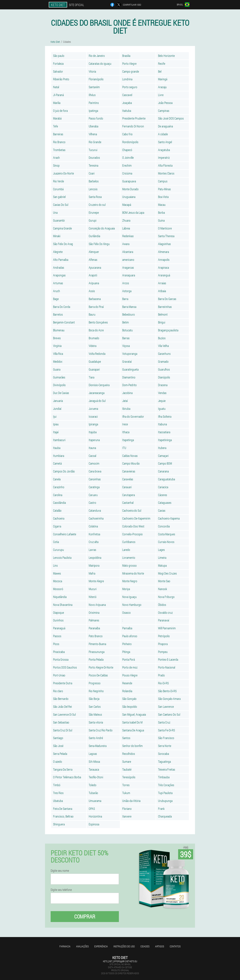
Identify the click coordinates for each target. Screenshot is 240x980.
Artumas (58, 283)
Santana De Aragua (133, 730)
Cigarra (57, 526)
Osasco (126, 613)
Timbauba (164, 777)
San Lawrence (166, 707)
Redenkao (128, 236)
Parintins (94, 103)
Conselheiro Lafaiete (65, 534)
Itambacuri (59, 440)
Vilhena (93, 134)
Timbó (57, 785)
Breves (57, 338)
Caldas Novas (130, 456)
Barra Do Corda (62, 307)
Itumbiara (59, 456)
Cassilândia (59, 503)
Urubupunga (165, 801)
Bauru (92, 314)
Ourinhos (58, 620)
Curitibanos (129, 542)
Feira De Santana (63, 809)
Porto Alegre (129, 64)
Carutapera (129, 495)
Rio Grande (95, 142)
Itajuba (93, 432)
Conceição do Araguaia (102, 228)
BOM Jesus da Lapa (133, 212)
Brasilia (126, 56)
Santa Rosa (95, 197)
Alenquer (94, 252)
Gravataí (127, 361)
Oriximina (94, 613)
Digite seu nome (60, 871)
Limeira (162, 558)
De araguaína (165, 126)
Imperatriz (164, 158)
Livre (161, 95)
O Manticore (165, 228)
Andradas (59, 267)
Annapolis (164, 260)
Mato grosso (129, 565)
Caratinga (94, 487)
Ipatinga (93, 111)
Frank (161, 809)
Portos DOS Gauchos (65, 667)
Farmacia (65, 946)
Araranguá (164, 275)
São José (58, 746)
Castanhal (128, 503)
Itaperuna (94, 440)
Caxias (162, 510)
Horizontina (95, 816)
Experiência (101, 946)
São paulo (59, 56)
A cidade (163, 134)
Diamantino (129, 377)
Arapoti (93, 275)
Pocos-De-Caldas (98, 675)
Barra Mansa (129, 307)
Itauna (92, 448)
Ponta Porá (129, 659)
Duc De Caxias (61, 393)
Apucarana (95, 267)
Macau (162, 205)
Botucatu (127, 330)
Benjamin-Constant (64, 322)
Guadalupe (95, 361)
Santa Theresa (166, 236)
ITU (124, 448)
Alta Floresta (165, 165)
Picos (56, 644)
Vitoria (92, 71)
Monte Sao (164, 581)
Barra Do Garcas (167, 299)
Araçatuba (164, 150)
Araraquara (129, 275)
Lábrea (126, 228)
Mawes (57, 573)
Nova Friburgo (166, 597)
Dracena (163, 385)
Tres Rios (58, 793)
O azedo (58, 762)
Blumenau (59, 330)
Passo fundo (96, 118)
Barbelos (94, 181)
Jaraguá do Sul (97, 401)
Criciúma (127, 173)
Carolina (58, 495)
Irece (125, 424)
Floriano (127, 809)
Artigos (160, 946)
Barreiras (58, 134)
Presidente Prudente (134, 118)
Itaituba (127, 111)
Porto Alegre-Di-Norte (101, 667)
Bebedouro (129, 314)
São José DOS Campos (171, 118)
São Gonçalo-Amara (169, 699)
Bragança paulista (168, 330)
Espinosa (94, 824)
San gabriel (59, 197)
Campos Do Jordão (64, 471)
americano (128, 260)
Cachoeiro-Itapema (169, 518)
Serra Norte (165, 746)
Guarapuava (129, 181)
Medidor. (58, 361)
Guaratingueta (130, 369)
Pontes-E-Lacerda (168, 659)
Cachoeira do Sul (132, 510)
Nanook (163, 589)
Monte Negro (130, 581)
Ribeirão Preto (61, 79)
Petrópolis (164, 636)
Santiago (58, 738)
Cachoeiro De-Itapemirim (136, 518)
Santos (126, 738)
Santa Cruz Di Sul (63, 730)
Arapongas (59, 275)
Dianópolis (164, 377)
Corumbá (58, 189)
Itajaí (56, 432)
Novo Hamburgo (132, 605)
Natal (56, 87)
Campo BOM (165, 463)
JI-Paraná (58, 95)
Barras (126, 338)
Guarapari (94, 369)
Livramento (129, 558)
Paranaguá (59, 628)
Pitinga (126, 652)
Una (55, 212)
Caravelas (128, 479)
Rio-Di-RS (163, 683)
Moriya (126, 589)
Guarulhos (164, 369)
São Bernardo (61, 699)
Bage (56, 299)
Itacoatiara (164, 432)
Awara (126, 244)
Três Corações (166, 785)
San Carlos (95, 707)
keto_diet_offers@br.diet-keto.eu (120, 961)
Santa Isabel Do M (132, 722)
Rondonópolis (130, 142)
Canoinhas (95, 479)
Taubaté (127, 769)
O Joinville (128, 158)
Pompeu (163, 652)
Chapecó (127, 150)
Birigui (162, 322)
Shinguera (59, 824)
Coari (92, 173)
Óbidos (162, 605)
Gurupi (93, 220)
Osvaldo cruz (165, 613)
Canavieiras (129, 471)
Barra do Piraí (96, 307)
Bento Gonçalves (98, 322)
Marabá (57, 118)
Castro (92, 503)
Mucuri (93, 589)
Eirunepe (94, 212)
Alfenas (93, 260)
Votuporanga (130, 354)
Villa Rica (58, 354)
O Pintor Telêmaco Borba (67, 777)
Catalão (57, 510)
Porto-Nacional (167, 667)
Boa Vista (163, 197)
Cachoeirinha (96, 518)
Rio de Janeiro (97, 56)
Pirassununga (97, 652)
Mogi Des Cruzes (167, 573)
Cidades (145, 946)
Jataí (125, 401)
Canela (57, 479)
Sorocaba (163, 754)
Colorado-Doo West (133, 526)
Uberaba (93, 126)
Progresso (95, 683)
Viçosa (126, 346)
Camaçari (163, 456)
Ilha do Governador (133, 416)
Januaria (58, 401)
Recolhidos (129, 754)
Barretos (58, 314)
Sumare (127, 762)
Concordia (164, 526)
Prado (161, 675)
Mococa (58, 581)
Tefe (55, 126)
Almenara (163, 252)
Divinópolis (59, 385)
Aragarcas (128, 267)
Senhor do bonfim (132, 746)
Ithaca (126, 432)
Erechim (127, 165)
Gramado (163, 361)
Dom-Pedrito (129, 385)
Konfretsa (94, 534)
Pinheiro (127, 644)
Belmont (163, 314)
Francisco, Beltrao (63, 816)
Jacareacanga (97, 393)
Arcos (126, 283)
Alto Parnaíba (61, 260)
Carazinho (59, 487)
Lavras (92, 550)
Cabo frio (127, 134)
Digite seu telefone (61, 890)
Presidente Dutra (63, 683)
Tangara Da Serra (63, 769)
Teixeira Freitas (167, 769)
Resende (127, 683)
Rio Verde (58, 181)
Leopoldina (95, 558)
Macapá (127, 205)
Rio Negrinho (96, 691)
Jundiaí (57, 409)
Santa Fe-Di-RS (166, 730)
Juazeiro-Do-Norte (63, 173)
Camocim (94, 463)
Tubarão (93, 793)
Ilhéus (92, 95)
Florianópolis (96, 79)
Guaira (57, 369)
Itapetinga (128, 440)
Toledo (93, 785)
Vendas (162, 393)
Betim (126, 322)
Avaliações (82, 946)
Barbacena (95, 299)
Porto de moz (130, 667)
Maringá (163, 79)
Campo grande (131, 71)
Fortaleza (58, 64)
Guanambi (59, 220)
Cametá (57, 463)
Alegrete (58, 252)
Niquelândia (60, 597)
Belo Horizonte (166, 56)
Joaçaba (127, 103)
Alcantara (128, 252)
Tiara (91, 377)
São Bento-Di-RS (167, 691)
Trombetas (59, 150)
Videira (93, 346)
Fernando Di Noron (133, 126)
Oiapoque (58, 613)
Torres (126, 785)
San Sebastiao (61, 722)
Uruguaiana (129, 197)
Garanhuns (164, 354)
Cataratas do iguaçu (100, 64)
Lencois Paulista (62, 558)
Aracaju (162, 87)
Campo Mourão (131, 463)
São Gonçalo (129, 699)
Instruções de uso (124, 946)
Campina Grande (62, 228)
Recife (162, 64)
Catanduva (95, 510)
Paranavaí (164, 620)
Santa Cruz (164, 722)
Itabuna (162, 424)
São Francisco (166, 738)
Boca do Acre (96, 330)
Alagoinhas (164, 244)
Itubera (162, 448)
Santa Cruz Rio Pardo (101, 730)
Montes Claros (166, 173)
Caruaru (93, 495)
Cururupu (58, 550)
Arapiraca (163, 267)
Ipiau (56, 424)
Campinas (164, 111)
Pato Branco (96, 636)
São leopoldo (130, 707)
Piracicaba (59, 652)
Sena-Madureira (98, 746)
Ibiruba (126, 409)
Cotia (56, 542)
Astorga (127, 291)
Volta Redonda (97, 354)
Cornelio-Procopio (132, 534)
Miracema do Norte (133, 573)
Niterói (93, 597)
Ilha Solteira (165, 416)
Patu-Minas (164, 189)
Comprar (85, 916)
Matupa (162, 565)
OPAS (92, 809)
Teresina (93, 165)
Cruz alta (94, 542)
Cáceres (163, 495)
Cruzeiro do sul (97, 205)
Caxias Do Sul (61, 205)
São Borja (94, 699)
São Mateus (95, 714)
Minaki (57, 236)
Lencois (93, 189)
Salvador (58, 71)
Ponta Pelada (96, 659)
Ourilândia (94, 236)
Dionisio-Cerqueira (99, 385)
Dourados (94, 158)
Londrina (127, 79)
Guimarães (59, 377)
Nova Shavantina (63, 605)
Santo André (96, 738)
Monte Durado (130, 189)
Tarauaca (94, 769)
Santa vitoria (96, 722)
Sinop (56, 165)
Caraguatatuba (166, 479)
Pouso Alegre (130, 675)
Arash (56, 158)
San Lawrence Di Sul (64, 714)
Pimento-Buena (97, 644)
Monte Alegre (96, 581)
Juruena (93, 409)
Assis (92, 291)
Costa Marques (167, 534)
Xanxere (127, 816)
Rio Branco (59, 142)
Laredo (126, 550)
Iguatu (162, 409)
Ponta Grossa (61, 659)
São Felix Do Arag (63, 244)
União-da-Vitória (131, 801)
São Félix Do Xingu (99, 244)
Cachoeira (59, 518)
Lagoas (93, 754)
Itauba (57, 448)
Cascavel (127, 95)
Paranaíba (94, 628)
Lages (161, 550)
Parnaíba (127, 628)
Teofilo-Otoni (96, 777)
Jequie (162, 401)
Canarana (163, 471)
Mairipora (94, 565)
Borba (161, 212)
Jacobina (127, 393)
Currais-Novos (166, 542)
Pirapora (163, 644)
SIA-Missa (94, 762)
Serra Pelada (60, 754)
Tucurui (93, 150)
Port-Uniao (59, 675)
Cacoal (92, 456)
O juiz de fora (60, 111)
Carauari (127, 487)
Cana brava (95, 471)
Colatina (93, 526)
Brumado (94, 338)
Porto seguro (130, 87)
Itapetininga (165, 440)
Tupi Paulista (165, 793)
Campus (163, 181)
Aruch (57, 291)
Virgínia (57, 346)
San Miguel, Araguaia (134, 714)
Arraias (162, 283)
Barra (125, 299)
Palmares (94, 620)
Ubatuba (58, 801)
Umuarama (95, 801)
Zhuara (126, 220)
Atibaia (162, 291)
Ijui (55, 416)
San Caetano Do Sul (169, 714)
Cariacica (163, 487)
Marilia (57, 103)
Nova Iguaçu (129, 597)
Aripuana (94, 283)
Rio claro (58, 691)
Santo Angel (165, 142)
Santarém (94, 87)
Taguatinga (164, 762)
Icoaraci (93, 416)
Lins (55, 565)
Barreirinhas (165, 307)
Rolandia (127, 691)
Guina (161, 220)
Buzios (162, 338)
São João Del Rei (62, 707)
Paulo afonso (130, 636)
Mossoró (58, 589)
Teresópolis (129, 777)
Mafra (92, 573)
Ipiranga (93, 424)
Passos (57, 636)
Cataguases (165, 503)
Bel (160, 71)
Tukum (126, 793)
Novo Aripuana (97, 605)
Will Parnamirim (167, 628)
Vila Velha (163, 346)
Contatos (175, 946)
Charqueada (165, 816)
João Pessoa (165, 103)
